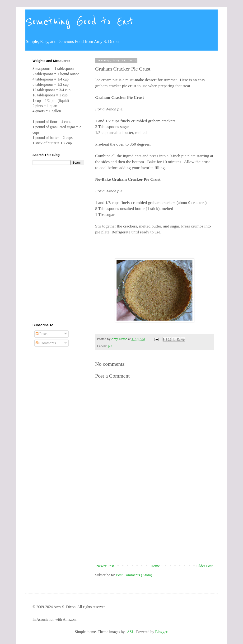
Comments (46, 343)
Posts (42, 334)
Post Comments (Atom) (134, 575)
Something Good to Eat (79, 22)
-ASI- (130, 632)
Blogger (161, 632)
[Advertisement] (154, 523)
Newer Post (105, 566)
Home (155, 566)
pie (110, 346)
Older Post (205, 566)
